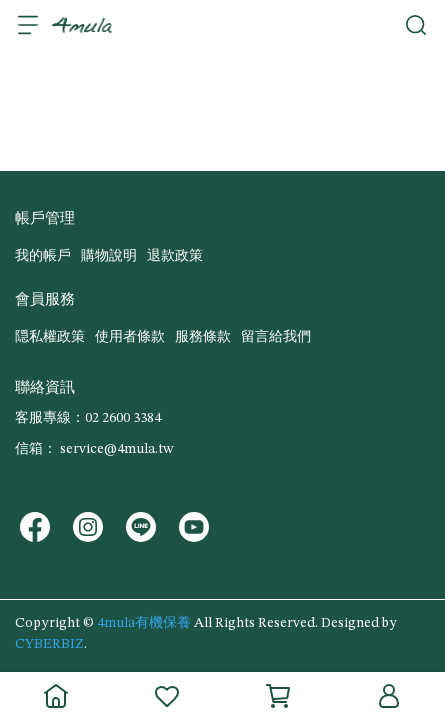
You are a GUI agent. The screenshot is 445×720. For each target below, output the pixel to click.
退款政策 (175, 256)
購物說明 (109, 256)
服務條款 (203, 337)
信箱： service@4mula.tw (94, 449)
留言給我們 (276, 337)
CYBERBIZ (49, 644)
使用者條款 (130, 337)
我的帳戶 (43, 256)
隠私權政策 (50, 337)
